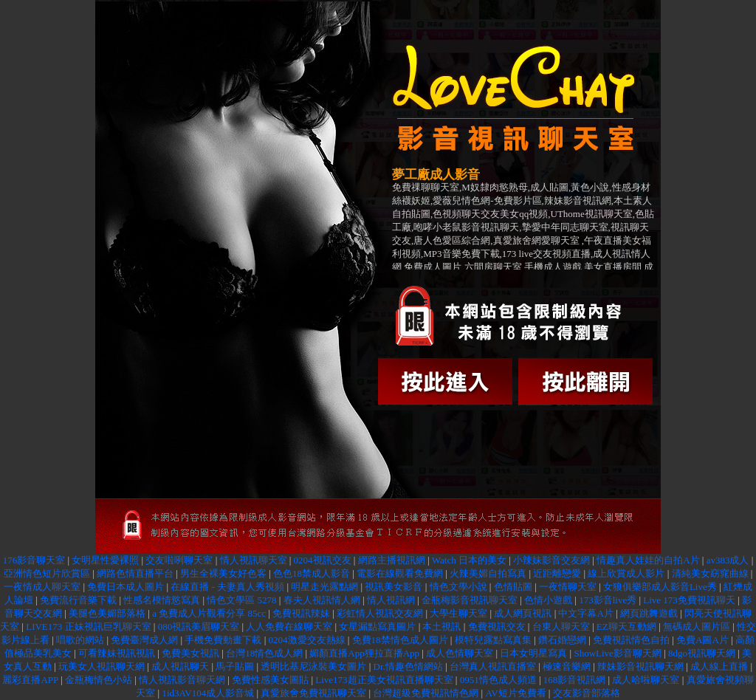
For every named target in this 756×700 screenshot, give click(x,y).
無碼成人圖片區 (697, 627)
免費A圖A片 (702, 640)
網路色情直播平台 (135, 573)
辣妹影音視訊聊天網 (640, 666)
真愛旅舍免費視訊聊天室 (313, 693)
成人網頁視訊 (523, 613)
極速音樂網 (567, 666)
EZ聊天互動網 (626, 627)
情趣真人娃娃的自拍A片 (648, 560)
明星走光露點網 (324, 587)
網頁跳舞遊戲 (649, 613)
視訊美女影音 (394, 587)
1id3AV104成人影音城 (208, 693)
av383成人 (728, 560)
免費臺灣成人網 (144, 640)
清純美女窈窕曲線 (710, 573)
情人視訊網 (391, 600)
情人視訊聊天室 (254, 560)
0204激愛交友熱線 (307, 640)
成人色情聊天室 (460, 653)
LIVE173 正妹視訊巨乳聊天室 (88, 627)
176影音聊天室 (34, 560)
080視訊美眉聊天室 (199, 627)
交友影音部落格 (587, 693)
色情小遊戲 (548, 600)
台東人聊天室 (561, 627)
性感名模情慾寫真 (163, 600)
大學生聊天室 (458, 613)
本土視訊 (441, 627)
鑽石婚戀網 (562, 640)
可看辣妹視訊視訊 (117, 653)
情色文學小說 (458, 587)
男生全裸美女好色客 (223, 573)
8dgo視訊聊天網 (702, 653)
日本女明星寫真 (533, 653)
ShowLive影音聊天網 (617, 653)
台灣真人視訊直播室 (493, 666)
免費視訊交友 (497, 627)
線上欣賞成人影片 (626, 573)
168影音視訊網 (575, 680)
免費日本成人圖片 (126, 587)
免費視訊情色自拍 (631, 640)
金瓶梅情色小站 (99, 680)
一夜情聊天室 (568, 587)
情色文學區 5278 (243, 600)
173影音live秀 (608, 600)
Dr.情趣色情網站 (408, 666)
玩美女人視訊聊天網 (102, 666)
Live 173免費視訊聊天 (689, 600)
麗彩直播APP (30, 680)
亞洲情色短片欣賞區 (47, 573)
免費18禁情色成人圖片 (400, 640)
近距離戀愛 (557, 573)
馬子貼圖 (235, 666)
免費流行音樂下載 (78, 600)
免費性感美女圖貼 (270, 680)
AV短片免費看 (515, 693)
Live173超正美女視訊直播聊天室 (384, 680)
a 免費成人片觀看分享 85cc (209, 613)
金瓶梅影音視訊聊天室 (470, 600)
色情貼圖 (513, 587)
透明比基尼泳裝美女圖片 (313, 666)
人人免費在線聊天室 (289, 627)
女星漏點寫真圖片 (377, 627)
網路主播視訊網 (392, 560)
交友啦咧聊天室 (179, 560)
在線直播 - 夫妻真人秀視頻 (227, 587)
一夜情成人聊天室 (42, 587)
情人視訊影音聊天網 (182, 680)
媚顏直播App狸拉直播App (364, 653)
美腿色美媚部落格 (107, 613)
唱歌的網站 (80, 640)
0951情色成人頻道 (498, 680)
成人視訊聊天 (180, 666)
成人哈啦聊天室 (646, 680)
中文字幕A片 (585, 613)
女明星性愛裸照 (105, 560)
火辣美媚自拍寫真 (488, 573)
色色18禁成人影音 (312, 573)
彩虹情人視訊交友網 (380, 613)
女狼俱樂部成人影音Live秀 (660, 587)
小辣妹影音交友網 (551, 560)
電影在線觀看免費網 (400, 573)
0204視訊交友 (323, 560)
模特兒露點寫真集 (493, 640)
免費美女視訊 (190, 653)
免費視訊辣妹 (301, 613)
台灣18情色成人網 (264, 653)
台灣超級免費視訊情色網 (426, 693)
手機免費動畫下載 (223, 640)
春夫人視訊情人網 (322, 600)
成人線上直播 (719, 666)
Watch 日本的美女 (469, 560)
